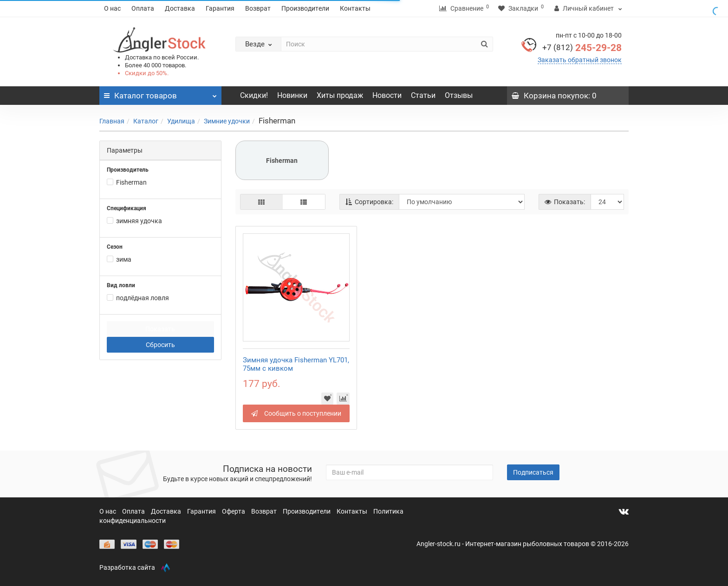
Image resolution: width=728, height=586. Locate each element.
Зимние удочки (227, 121)
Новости (387, 95)
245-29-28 (582, 48)
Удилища (181, 121)
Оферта (234, 511)
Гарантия (220, 8)
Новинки (292, 95)
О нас (112, 8)
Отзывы (459, 95)
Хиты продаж (340, 95)
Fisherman (282, 161)
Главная (112, 121)
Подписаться (533, 472)
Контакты (355, 8)
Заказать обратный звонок (580, 60)
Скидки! (254, 95)
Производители (305, 8)
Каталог (146, 121)
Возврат (258, 8)
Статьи (423, 95)
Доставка (180, 8)
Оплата (143, 8)
